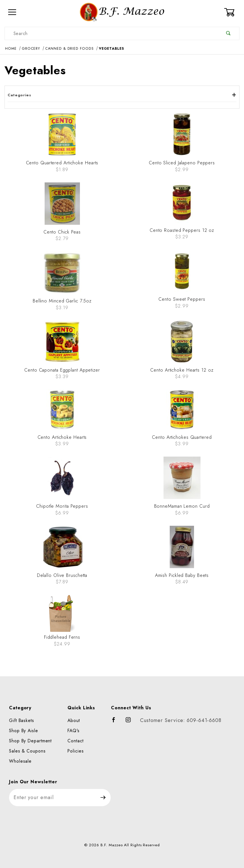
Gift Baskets (22, 720)
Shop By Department (30, 741)
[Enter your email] (52, 798)
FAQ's (74, 731)
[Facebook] (116, 722)
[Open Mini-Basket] (232, 12)
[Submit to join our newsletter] (103, 798)
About (74, 720)
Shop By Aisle (24, 731)
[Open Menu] (12, 12)
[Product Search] (111, 33)
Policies (76, 751)
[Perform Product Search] (228, 33)
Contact (75, 741)
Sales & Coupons (27, 751)
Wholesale (20, 761)
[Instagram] (131, 722)
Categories (122, 95)
